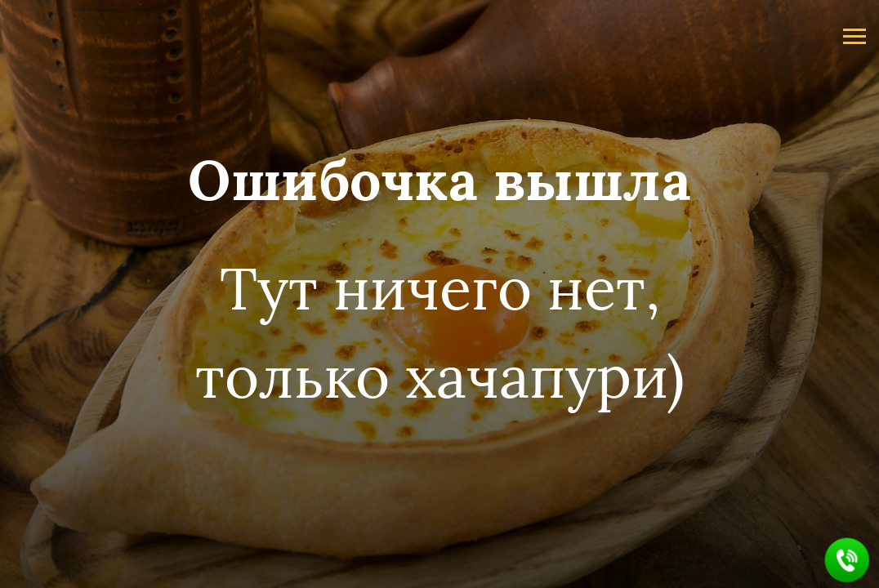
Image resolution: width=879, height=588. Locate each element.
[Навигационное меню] (854, 37)
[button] (848, 561)
